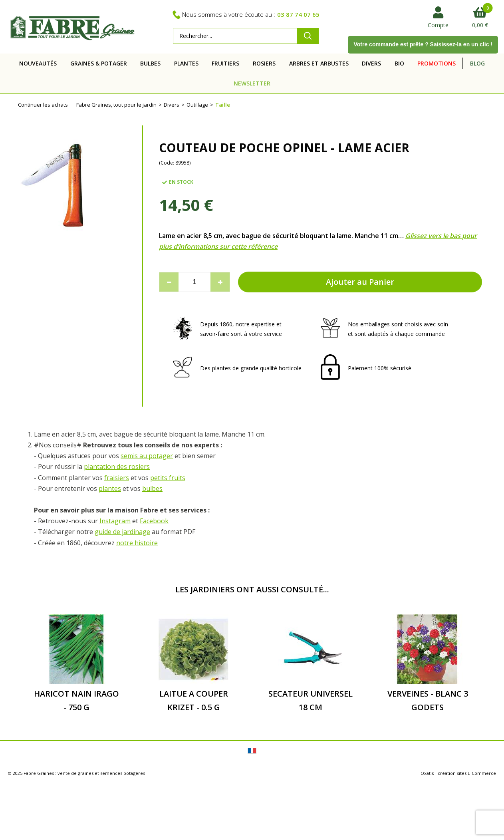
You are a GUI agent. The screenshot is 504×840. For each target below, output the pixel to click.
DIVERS (371, 63)
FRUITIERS (225, 63)
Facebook (154, 521)
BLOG (477, 63)
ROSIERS (264, 63)
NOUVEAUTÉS (38, 63)
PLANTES (186, 63)
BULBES (150, 63)
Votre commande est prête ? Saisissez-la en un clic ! (423, 44)
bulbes (152, 489)
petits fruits (168, 478)
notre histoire (137, 543)
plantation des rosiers (117, 467)
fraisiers (117, 478)
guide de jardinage (122, 532)
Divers (172, 105)
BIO (399, 63)
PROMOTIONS (437, 63)
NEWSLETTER (252, 83)
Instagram (115, 521)
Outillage (197, 105)
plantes (110, 489)
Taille (223, 105)
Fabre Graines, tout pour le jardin (116, 105)
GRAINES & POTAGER (99, 63)
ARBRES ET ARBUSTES (319, 63)
